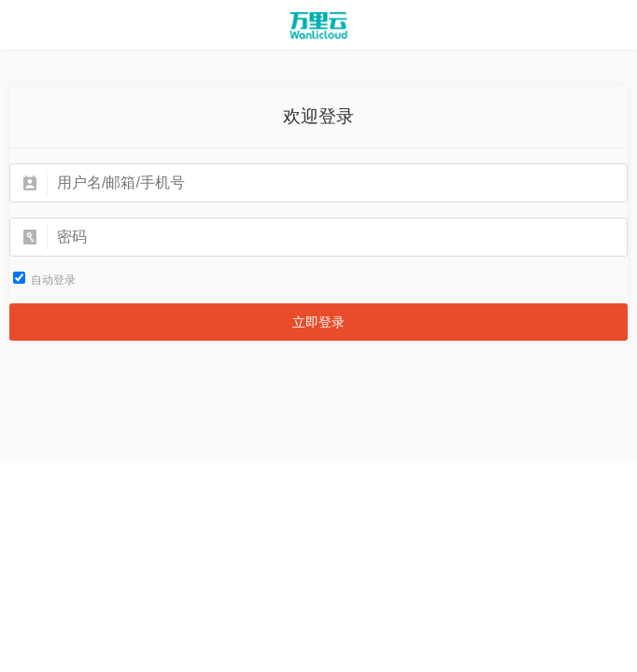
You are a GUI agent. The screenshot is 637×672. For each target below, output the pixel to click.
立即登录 (318, 322)
